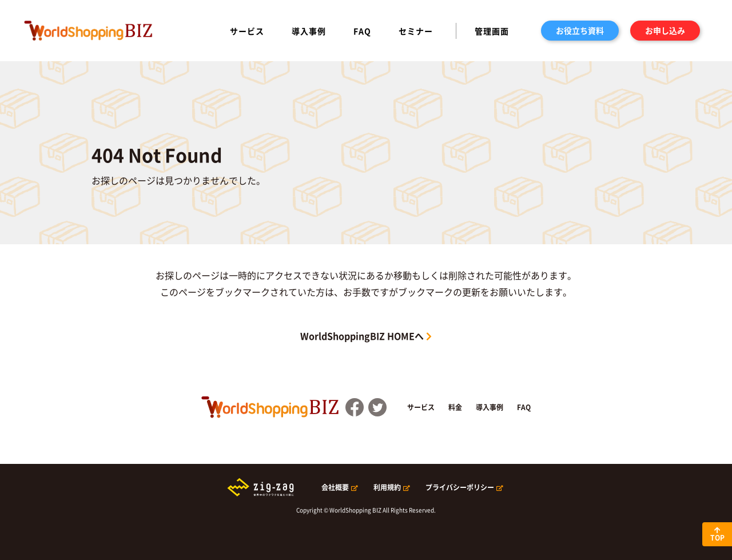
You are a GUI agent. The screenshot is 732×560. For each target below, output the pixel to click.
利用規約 (387, 487)
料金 (455, 407)
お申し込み (665, 30)
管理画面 (492, 31)
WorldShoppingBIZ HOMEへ (362, 336)
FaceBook (355, 407)
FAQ (362, 31)
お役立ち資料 (580, 30)
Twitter (377, 407)
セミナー (416, 31)
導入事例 (309, 31)
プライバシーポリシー (460, 487)
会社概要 (335, 487)
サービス (247, 31)
